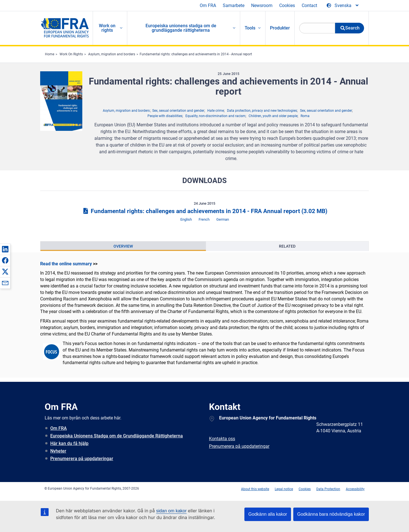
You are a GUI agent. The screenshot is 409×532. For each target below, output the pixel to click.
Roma (305, 116)
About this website (255, 489)
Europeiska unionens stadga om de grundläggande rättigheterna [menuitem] (181, 28)
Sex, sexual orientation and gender (178, 111)
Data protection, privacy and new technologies (262, 111)
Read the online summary (66, 264)
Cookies (287, 5)
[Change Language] (343, 6)
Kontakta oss (222, 439)
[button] (5, 249)
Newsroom (262, 5)
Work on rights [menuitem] (107, 28)
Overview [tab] (123, 246)
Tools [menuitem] (250, 28)
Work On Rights (71, 54)
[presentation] (123, 246)
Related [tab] (287, 246)
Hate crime (216, 111)
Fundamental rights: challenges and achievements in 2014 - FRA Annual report (204, 211)
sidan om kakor (171, 511)
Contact (309, 5)
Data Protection (328, 489)
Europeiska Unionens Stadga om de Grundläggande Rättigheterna (117, 436)
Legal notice (284, 489)
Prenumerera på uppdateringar (82, 459)
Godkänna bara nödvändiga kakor (331, 514)
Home (50, 54)
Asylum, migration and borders (112, 54)
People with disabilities (165, 116)
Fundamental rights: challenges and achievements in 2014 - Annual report (196, 54)
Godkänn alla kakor (268, 514)
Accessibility (355, 489)
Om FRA (208, 5)
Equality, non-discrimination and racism (215, 116)
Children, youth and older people (273, 116)
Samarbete (234, 5)
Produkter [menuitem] (280, 28)
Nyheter (58, 451)
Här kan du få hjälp (69, 443)
